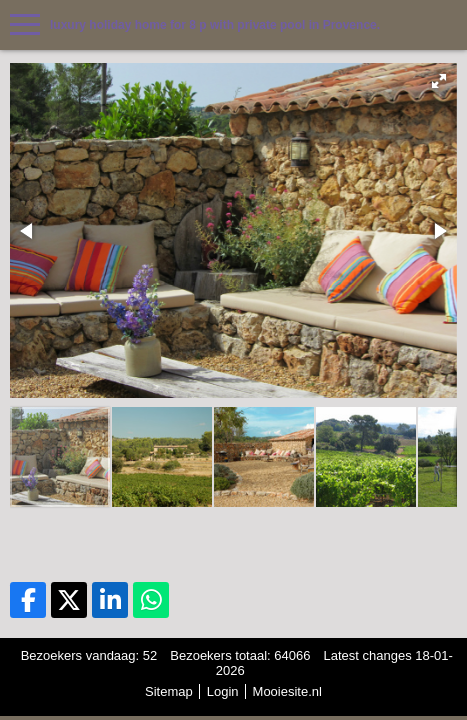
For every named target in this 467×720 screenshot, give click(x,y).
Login (223, 691)
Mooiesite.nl (287, 691)
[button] (439, 81)
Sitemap (169, 691)
